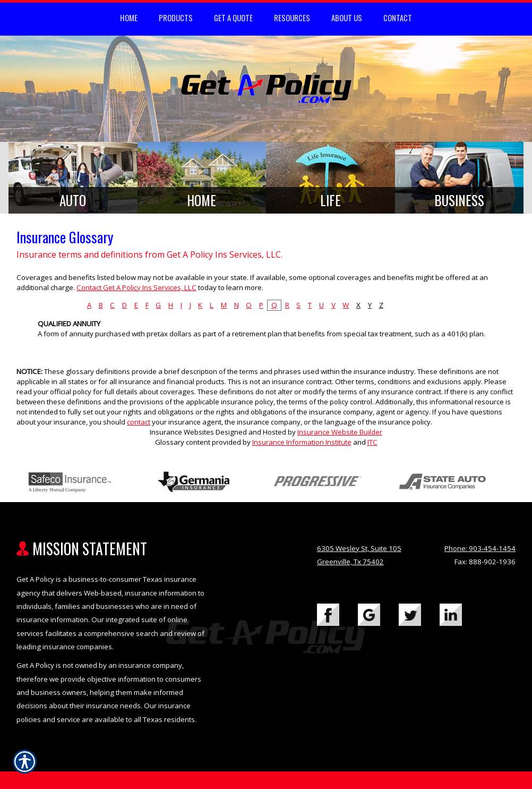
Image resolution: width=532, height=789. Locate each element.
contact (139, 422)
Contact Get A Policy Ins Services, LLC (136, 287)
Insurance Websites (182, 432)
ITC (372, 442)
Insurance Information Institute (302, 442)
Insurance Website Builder (340, 432)
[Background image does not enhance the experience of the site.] (73, 178)
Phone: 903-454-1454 (480, 548)
